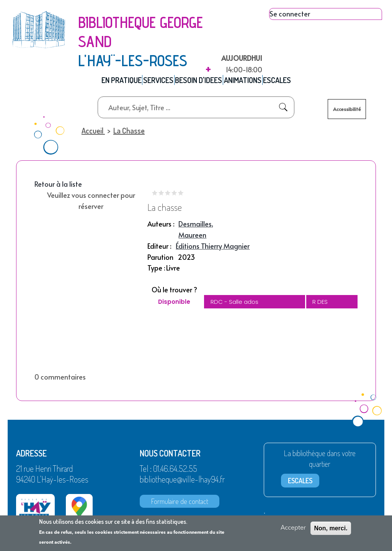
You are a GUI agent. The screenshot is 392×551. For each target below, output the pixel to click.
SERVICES (153, 82)
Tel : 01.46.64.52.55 (168, 471)
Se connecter (290, 14)
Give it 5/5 (181, 196)
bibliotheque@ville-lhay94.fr (182, 482)
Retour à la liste (58, 187)
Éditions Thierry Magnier (213, 249)
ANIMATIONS (250, 82)
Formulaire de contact (180, 504)
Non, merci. (331, 528)
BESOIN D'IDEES (200, 82)
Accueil (92, 134)
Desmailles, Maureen (196, 233)
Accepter (293, 528)
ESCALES (291, 82)
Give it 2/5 (161, 196)
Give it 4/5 (174, 196)
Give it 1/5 (155, 196)
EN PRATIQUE (110, 82)
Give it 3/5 (168, 196)
